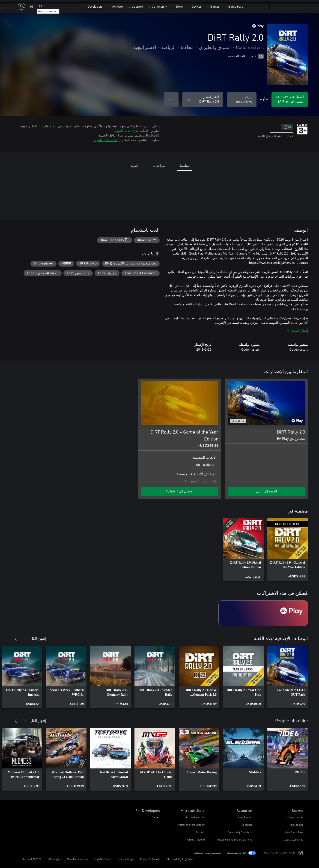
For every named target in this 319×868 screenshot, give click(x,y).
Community (159, 6)
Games (215, 6)
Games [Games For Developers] (156, 817)
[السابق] (25, 639)
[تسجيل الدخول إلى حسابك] (21, 6)
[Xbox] (257, 6)
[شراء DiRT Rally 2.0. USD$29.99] (242, 100)
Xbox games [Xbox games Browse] (296, 825)
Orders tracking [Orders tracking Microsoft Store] (196, 839)
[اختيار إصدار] (203, 100)
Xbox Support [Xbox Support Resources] (245, 817)
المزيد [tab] (135, 165)
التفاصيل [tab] (185, 165)
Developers (95, 6)
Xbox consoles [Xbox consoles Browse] (295, 817)
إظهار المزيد (297, 330)
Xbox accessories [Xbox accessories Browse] (294, 839)
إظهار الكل (38, 638)
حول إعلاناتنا (54, 859)
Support (138, 6)
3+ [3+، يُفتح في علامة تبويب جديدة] (287, 127)
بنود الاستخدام (126, 859)
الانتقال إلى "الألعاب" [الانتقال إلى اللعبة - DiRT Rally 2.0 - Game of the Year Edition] (180, 491)
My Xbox (117, 6)
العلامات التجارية (103, 859)
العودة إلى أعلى (266, 491)
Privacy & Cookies (150, 859)
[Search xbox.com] (40, 6)
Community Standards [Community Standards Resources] (240, 832)
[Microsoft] (287, 6)
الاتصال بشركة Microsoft (180, 859)
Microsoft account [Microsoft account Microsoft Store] (195, 817)
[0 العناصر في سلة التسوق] (31, 6)
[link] (288, 549)
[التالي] (16, 639)
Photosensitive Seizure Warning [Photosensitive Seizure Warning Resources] (235, 839)
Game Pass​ (236, 6)
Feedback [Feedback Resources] (247, 825)
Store (179, 6)
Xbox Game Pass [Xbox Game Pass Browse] (294, 832)
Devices (197, 6)
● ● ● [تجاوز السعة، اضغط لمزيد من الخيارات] (171, 100)
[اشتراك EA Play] (263, 613)
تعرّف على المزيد (126, 131)
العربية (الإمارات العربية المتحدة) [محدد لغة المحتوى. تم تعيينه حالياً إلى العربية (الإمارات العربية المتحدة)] (279, 853)
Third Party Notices (77, 859)
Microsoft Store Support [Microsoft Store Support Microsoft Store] (191, 825)
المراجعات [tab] (159, 165)
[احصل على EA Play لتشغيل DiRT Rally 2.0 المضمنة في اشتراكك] (290, 100)
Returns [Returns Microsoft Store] (200, 832)
